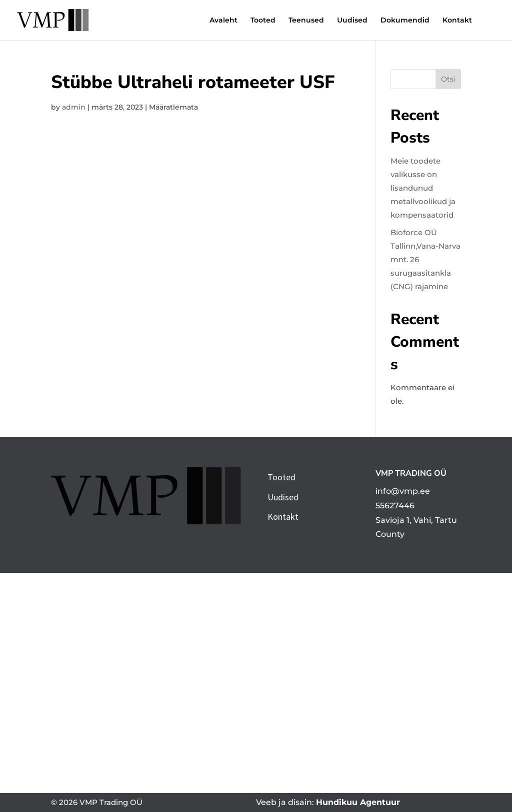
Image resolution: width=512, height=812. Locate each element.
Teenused (306, 21)
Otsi (448, 79)
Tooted (263, 21)
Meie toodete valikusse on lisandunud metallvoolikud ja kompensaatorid (423, 188)
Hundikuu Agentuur (358, 802)
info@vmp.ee (403, 491)
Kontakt (457, 21)
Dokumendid (405, 21)
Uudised (352, 21)
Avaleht (223, 21)
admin (74, 107)
